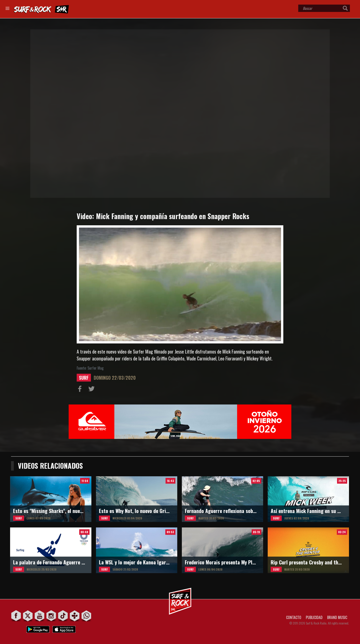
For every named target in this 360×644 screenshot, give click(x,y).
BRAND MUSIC (337, 617)
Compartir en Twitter (93, 390)
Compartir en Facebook (81, 390)
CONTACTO (294, 617)
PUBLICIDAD (314, 617)
